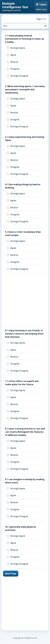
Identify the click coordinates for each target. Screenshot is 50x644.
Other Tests (41, 9)
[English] (41, 4)
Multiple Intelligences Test (15, 5)
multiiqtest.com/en (11, 10)
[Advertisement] (25, 300)
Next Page (11, 574)
